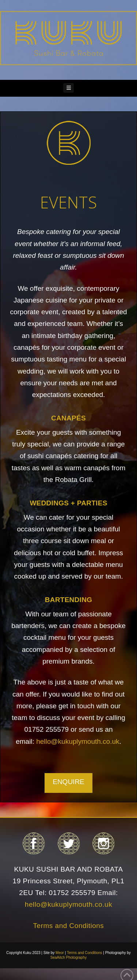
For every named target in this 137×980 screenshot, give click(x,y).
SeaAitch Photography (69, 957)
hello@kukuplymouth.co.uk (78, 741)
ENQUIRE (68, 782)
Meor (60, 953)
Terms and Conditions (69, 926)
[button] (69, 88)
